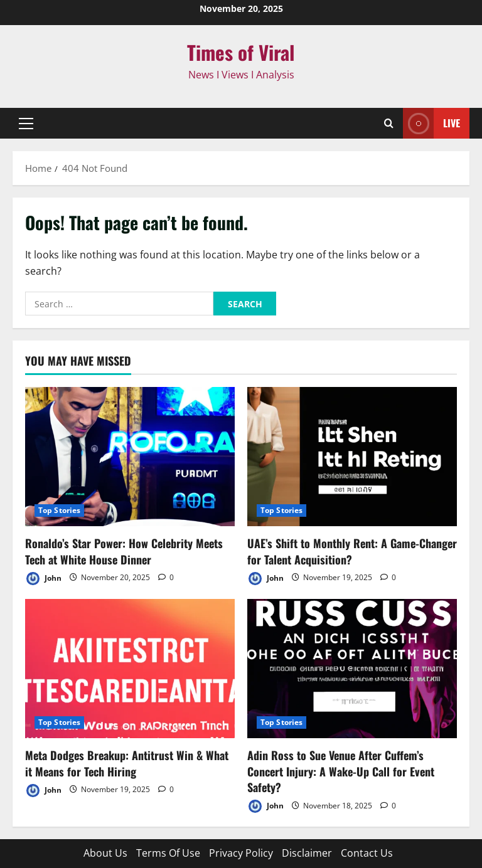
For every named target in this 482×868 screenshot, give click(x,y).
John (43, 579)
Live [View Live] (431, 123)
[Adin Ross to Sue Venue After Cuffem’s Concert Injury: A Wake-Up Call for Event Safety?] (352, 669)
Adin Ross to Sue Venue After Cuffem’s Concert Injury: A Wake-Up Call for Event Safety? (341, 771)
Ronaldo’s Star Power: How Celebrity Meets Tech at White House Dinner (124, 551)
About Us (105, 853)
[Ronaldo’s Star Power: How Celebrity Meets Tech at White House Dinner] (130, 457)
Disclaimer (307, 853)
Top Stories (59, 510)
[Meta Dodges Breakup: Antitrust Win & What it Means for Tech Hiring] (130, 669)
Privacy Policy (241, 853)
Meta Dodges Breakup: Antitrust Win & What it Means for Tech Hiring (127, 763)
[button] (26, 124)
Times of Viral (241, 52)
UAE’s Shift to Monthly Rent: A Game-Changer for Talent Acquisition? (352, 551)
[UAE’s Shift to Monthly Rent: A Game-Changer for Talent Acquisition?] (352, 457)
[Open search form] (389, 123)
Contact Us (367, 853)
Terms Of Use (168, 853)
